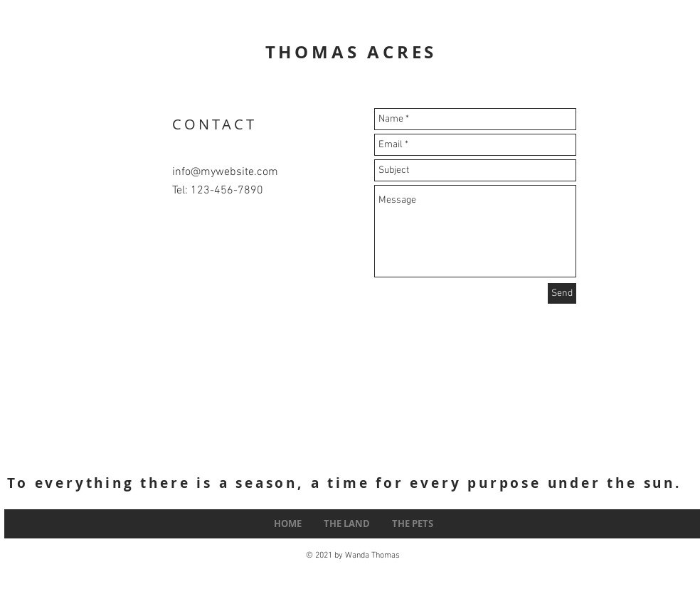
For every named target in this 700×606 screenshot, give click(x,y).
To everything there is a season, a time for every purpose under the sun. (344, 483)
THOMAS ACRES (351, 52)
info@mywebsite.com (225, 172)
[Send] (562, 293)
